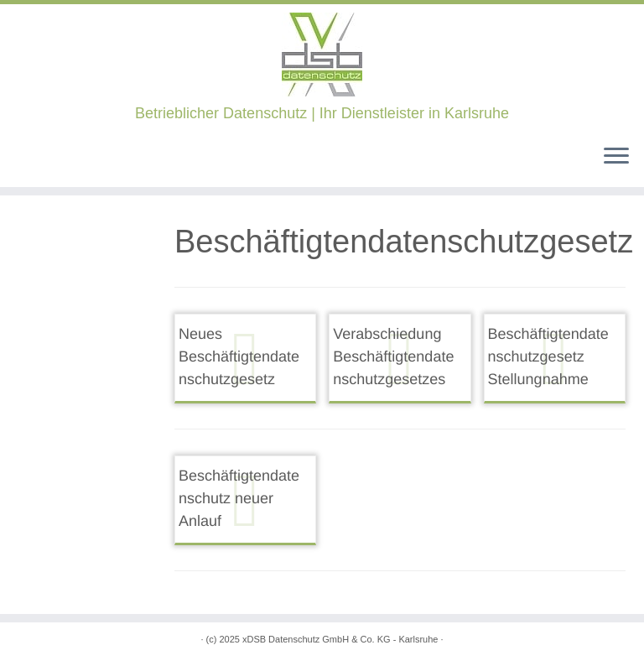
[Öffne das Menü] (616, 157)
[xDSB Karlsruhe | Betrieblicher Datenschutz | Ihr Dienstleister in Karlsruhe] (322, 55)
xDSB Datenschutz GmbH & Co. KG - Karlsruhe (340, 639)
